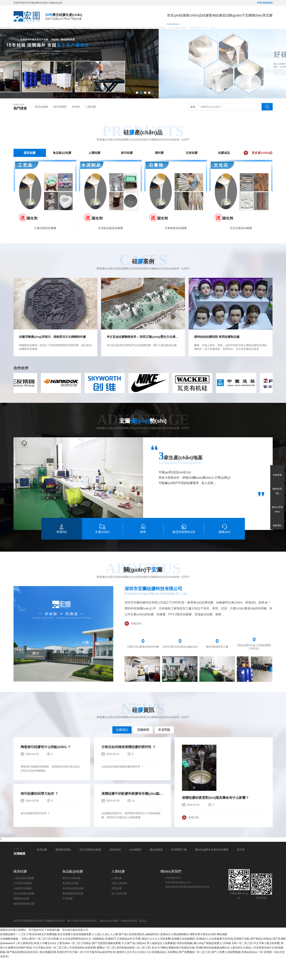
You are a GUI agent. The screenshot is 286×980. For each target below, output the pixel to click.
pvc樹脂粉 (136, 871)
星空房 (241, 871)
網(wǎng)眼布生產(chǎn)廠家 (212, 871)
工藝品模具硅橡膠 (24, 899)
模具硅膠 (30, 173)
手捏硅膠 (68, 920)
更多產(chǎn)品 (258, 173)
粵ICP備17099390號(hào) (82, 942)
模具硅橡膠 (41, 127)
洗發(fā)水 (115, 871)
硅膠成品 (224, 173)
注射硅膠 (192, 173)
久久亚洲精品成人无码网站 (162, 973)
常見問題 (164, 751)
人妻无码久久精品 (240, 969)
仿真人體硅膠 (119, 904)
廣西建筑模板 (63, 871)
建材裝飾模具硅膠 (24, 925)
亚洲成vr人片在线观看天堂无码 (214, 960)
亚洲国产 (110, 960)
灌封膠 (159, 173)
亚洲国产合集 (241, 960)
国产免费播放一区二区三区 (195, 973)
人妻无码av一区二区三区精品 (74, 964)
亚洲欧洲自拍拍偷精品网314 (212, 969)
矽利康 (76, 127)
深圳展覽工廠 (179, 871)
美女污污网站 (159, 969)
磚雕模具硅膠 (21, 920)
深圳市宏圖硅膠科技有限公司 (153, 610)
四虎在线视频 (184, 964)
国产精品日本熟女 (261, 960)
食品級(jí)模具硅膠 (73, 909)
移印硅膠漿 (60, 127)
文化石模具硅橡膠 (24, 915)
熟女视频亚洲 (48, 973)
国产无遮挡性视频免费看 (106, 964)
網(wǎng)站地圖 (109, 942)
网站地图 (222, 956)
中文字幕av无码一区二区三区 (50, 969)
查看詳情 (133, 645)
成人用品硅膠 (119, 915)
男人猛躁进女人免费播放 (161, 964)
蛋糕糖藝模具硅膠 (73, 915)
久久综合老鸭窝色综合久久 (76, 960)
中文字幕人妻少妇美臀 (267, 964)
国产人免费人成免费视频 (226, 973)
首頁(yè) (129, 16)
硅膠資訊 (122, 751)
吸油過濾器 (156, 871)
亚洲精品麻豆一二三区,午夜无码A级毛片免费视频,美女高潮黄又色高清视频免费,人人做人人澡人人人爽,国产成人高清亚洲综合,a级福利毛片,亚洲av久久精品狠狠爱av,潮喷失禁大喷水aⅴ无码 (108, 956)
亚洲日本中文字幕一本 (70, 973)
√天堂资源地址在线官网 (82, 969)
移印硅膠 (127, 173)
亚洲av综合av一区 (252, 973)
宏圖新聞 (143, 751)
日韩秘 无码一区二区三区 (238, 964)
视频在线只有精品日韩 (181, 969)
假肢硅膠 (117, 909)
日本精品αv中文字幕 (129, 960)
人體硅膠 (91, 127)
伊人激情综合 (25, 964)
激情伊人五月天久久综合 (131, 973)
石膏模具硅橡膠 (23, 909)
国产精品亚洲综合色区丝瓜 (23, 973)
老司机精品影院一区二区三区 (133, 969)
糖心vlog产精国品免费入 (208, 964)
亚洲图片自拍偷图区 (183, 960)
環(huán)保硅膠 (71, 899)
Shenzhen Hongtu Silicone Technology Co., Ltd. (156, 615)
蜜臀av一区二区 (106, 969)
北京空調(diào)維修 (90, 871)
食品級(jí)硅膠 (62, 173)
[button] (137, 113)
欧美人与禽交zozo (45, 964)
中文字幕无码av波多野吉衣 (100, 973)
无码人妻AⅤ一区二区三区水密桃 (40, 960)
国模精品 (98, 960)
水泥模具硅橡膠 (23, 904)
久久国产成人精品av (134, 964)
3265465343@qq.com (178, 903)
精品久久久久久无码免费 (156, 960)
